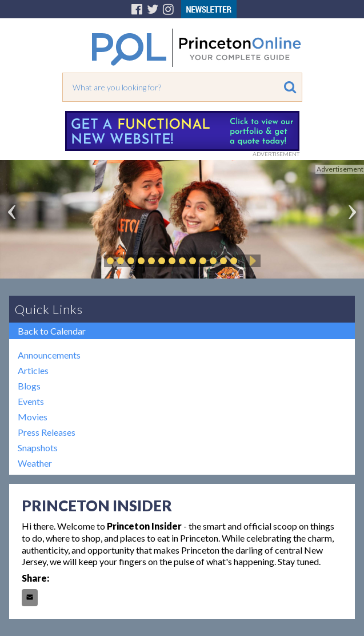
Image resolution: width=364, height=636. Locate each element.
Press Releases (47, 432)
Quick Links (49, 309)
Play (251, 261)
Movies (33, 417)
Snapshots (38, 448)
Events (31, 401)
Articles (33, 370)
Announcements (49, 355)
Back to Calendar (52, 331)
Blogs (29, 386)
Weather (35, 463)
